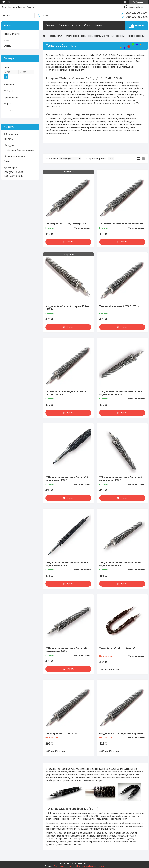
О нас (87, 25)
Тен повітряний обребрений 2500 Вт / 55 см (121, 224)
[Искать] (38, 16)
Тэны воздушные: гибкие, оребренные (107, 36)
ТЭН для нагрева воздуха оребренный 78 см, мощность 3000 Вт (66, 479)
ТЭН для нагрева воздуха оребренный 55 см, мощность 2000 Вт (66, 650)
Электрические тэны (76, 36)
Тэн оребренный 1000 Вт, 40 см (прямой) (66, 224)
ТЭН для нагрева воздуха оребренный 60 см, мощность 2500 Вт (120, 393)
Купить (71, 242)
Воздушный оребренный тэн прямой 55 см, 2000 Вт (67, 308)
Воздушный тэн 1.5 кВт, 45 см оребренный (121, 734)
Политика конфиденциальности (91, 866)
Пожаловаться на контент (65, 866)
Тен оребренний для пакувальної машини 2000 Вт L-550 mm (66, 393)
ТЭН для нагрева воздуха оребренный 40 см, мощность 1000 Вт (120, 479)
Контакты (100, 25)
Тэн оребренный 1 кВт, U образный (117, 648)
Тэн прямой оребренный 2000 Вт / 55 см (119, 306)
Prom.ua (88, 864)
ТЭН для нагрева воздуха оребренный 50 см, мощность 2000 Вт (66, 564)
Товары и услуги (68, 25)
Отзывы (8, 46)
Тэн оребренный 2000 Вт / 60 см (61, 734)
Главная (50, 25)
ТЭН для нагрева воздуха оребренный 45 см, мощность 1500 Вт (120, 564)
